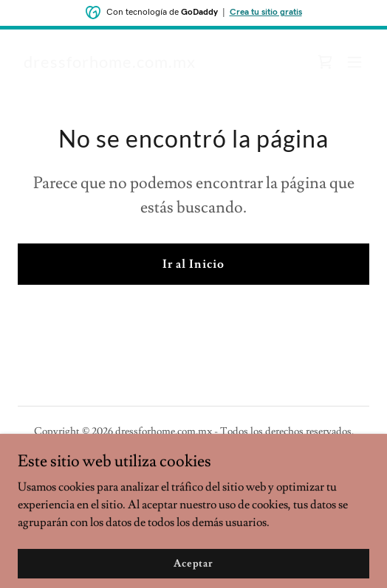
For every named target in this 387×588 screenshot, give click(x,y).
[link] (110, 64)
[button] (355, 62)
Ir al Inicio (193, 264)
